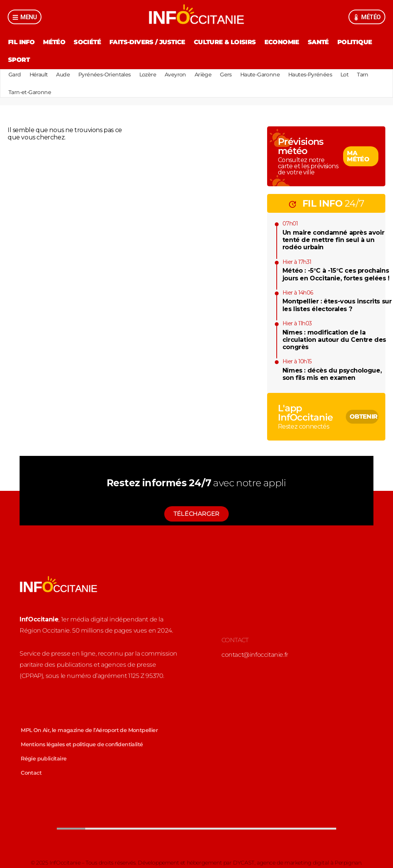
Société (87, 42)
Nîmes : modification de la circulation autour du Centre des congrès (334, 340)
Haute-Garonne (260, 75)
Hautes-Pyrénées (310, 75)
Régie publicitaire (44, 759)
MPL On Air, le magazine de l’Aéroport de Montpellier (89, 730)
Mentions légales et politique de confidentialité (82, 744)
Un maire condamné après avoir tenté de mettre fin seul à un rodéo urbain (333, 240)
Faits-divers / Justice (147, 42)
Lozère (148, 75)
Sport (19, 60)
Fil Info (21, 42)
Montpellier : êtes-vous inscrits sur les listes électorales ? (337, 305)
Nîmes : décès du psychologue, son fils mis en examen (332, 374)
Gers (226, 75)
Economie (282, 42)
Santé (318, 42)
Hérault (39, 75)
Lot (344, 75)
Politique (355, 42)
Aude (63, 75)
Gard (15, 75)
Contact (31, 773)
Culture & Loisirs (225, 42)
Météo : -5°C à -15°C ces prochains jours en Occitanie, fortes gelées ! (336, 274)
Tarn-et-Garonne (30, 92)
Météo (54, 42)
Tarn (363, 75)
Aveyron (175, 75)
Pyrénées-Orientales (105, 75)
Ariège (203, 75)
